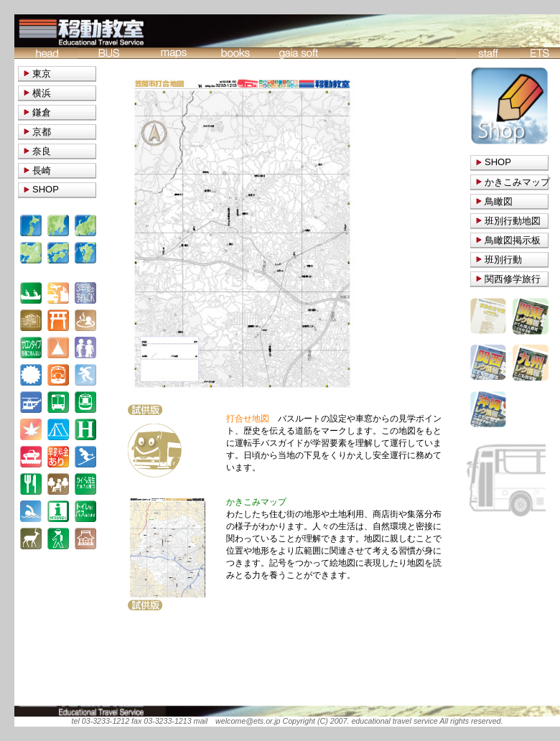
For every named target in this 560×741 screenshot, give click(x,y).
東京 (42, 74)
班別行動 (503, 260)
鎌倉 (42, 112)
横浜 (42, 93)
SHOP (498, 162)
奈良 (42, 151)
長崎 (42, 171)
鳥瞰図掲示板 (513, 240)
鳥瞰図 (499, 201)
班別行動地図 (513, 221)
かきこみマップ (517, 182)
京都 (42, 132)
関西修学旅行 (513, 279)
